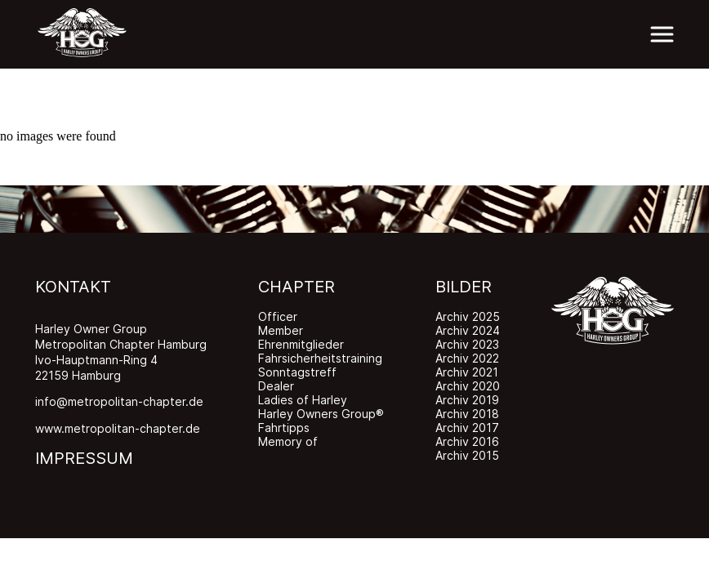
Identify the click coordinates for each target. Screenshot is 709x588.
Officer (278, 316)
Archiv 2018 (467, 414)
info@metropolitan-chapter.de (119, 401)
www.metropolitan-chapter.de (118, 428)
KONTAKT (73, 287)
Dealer (276, 386)
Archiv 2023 (467, 344)
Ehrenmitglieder (301, 344)
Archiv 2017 (467, 428)
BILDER (464, 287)
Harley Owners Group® (321, 414)
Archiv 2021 (467, 372)
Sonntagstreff (297, 372)
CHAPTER (297, 287)
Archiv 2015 (467, 455)
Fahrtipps (284, 428)
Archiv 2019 (467, 400)
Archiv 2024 (468, 330)
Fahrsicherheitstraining (320, 358)
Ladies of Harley (303, 400)
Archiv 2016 (467, 441)
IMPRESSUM (84, 458)
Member (281, 330)
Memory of (288, 441)
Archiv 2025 (468, 316)
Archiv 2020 (468, 386)
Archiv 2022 (467, 358)
